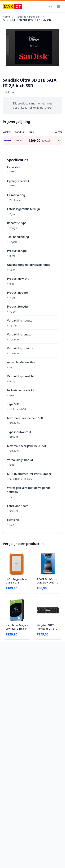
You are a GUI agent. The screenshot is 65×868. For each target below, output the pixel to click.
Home (6, 17)
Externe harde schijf (29, 17)
